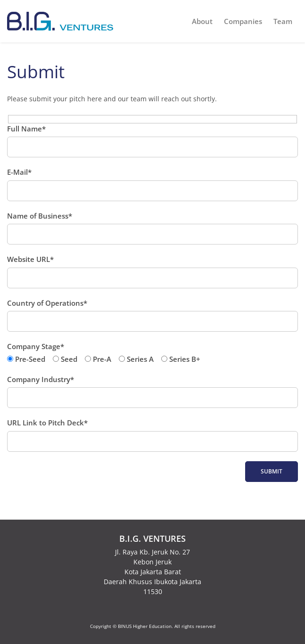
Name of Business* (152, 228)
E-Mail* (152, 184)
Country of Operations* (152, 315)
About (202, 21)
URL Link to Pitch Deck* (152, 435)
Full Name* (152, 141)
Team (283, 21)
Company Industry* (152, 391)
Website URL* (152, 271)
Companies (243, 21)
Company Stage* (152, 353)
